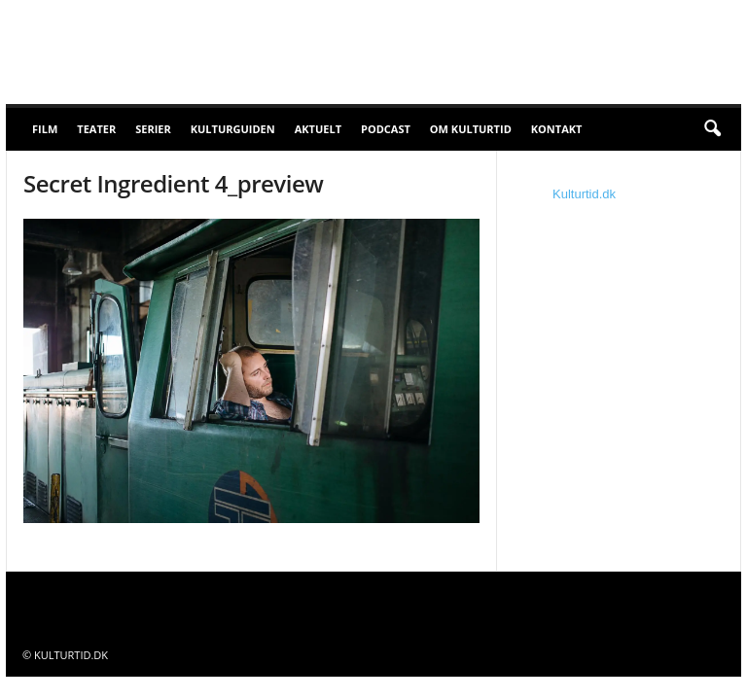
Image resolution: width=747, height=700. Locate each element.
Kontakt (557, 129)
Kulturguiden (233, 129)
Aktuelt (318, 129)
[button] (712, 129)
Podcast (386, 129)
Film (45, 129)
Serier (153, 129)
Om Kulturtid (471, 129)
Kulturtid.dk (584, 194)
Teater (96, 129)
